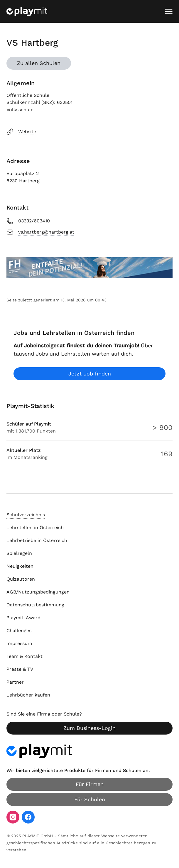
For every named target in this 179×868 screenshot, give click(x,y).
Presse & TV (20, 669)
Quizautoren (21, 579)
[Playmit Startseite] (27, 11)
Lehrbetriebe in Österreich (37, 540)
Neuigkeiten (20, 566)
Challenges (19, 631)
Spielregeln (19, 553)
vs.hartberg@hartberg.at (40, 232)
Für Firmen (90, 784)
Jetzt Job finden (90, 374)
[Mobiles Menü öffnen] (169, 11)
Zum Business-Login (89, 728)
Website (21, 132)
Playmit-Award (23, 618)
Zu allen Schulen (39, 63)
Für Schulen (90, 799)
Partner (15, 682)
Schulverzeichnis (26, 515)
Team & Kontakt (25, 656)
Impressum (19, 643)
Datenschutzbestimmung (35, 605)
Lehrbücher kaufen (28, 695)
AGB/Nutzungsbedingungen (38, 592)
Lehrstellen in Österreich (35, 528)
